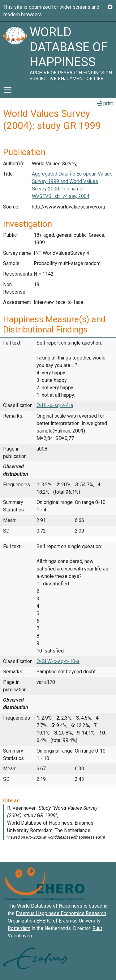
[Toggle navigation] (8, 90)
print (105, 103)
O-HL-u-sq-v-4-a (55, 405)
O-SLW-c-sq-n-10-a (58, 661)
